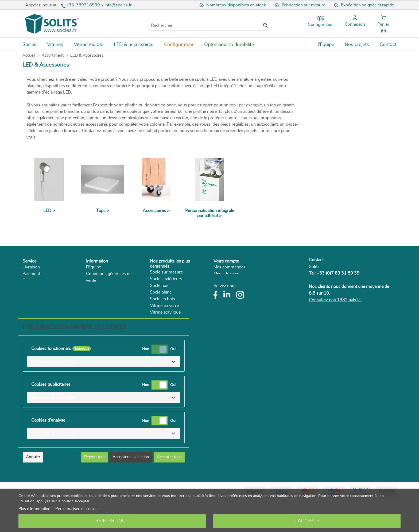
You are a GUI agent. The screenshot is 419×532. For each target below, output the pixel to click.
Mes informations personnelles (243, 280)
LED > (49, 211)
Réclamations (35, 294)
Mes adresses (226, 274)
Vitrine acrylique (165, 312)
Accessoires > (156, 211)
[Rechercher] (210, 25)
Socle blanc (161, 292)
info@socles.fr (118, 5)
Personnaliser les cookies (77, 509)
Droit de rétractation (41, 287)
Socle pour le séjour (169, 332)
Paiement (31, 274)
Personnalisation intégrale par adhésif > (210, 213)
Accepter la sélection (131, 486)
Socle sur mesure (166, 272)
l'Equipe (94, 267)
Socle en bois (162, 299)
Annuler (33, 486)
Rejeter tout (112, 521)
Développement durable (108, 294)
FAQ (27, 300)
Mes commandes (230, 267)
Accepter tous (169, 486)
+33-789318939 (81, 5)
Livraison (31, 267)
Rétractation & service (43, 280)
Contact (316, 260)
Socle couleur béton (169, 319)
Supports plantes (166, 326)
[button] (104, 391)
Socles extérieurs (166, 279)
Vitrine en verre (164, 306)
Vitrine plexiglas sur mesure (176, 339)
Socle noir (159, 286)
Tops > (103, 211)
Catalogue (96, 300)
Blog (90, 307)
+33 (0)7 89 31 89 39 (338, 273)
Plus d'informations (35, 509)
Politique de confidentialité (111, 287)
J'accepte (307, 521)
